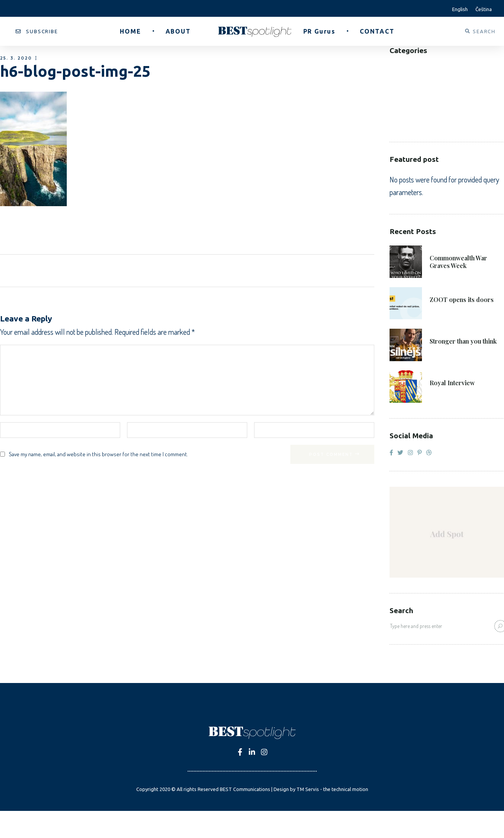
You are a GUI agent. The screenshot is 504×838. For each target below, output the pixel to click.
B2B (395, 67)
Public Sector (411, 112)
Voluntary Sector (418, 124)
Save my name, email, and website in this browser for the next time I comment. (98, 454)
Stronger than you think (463, 341)
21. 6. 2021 (444, 247)
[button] (37, 31)
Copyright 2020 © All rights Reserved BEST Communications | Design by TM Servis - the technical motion (252, 789)
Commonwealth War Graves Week (458, 262)
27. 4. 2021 (445, 372)
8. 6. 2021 (443, 289)
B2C (395, 78)
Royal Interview (452, 383)
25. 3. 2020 (16, 58)
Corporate (406, 90)
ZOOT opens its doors (462, 300)
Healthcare (407, 101)
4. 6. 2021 (443, 330)
